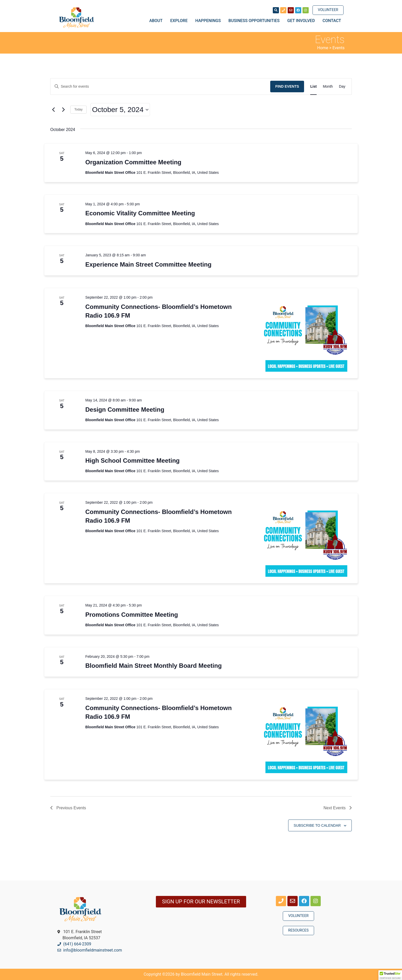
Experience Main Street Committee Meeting (148, 264)
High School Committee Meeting (133, 461)
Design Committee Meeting (125, 410)
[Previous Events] (53, 110)
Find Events (287, 86)
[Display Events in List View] (313, 87)
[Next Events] (63, 110)
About (157, 21)
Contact (332, 21)
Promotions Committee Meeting (132, 615)
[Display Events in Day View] (342, 87)
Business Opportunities (255, 21)
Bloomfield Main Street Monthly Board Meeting (154, 666)
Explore (180, 21)
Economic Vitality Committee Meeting (140, 213)
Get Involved (303, 21)
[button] (390, 975)
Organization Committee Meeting (133, 162)
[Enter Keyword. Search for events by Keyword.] (160, 87)
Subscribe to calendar (317, 825)
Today (78, 109)
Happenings (209, 21)
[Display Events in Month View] (328, 87)
